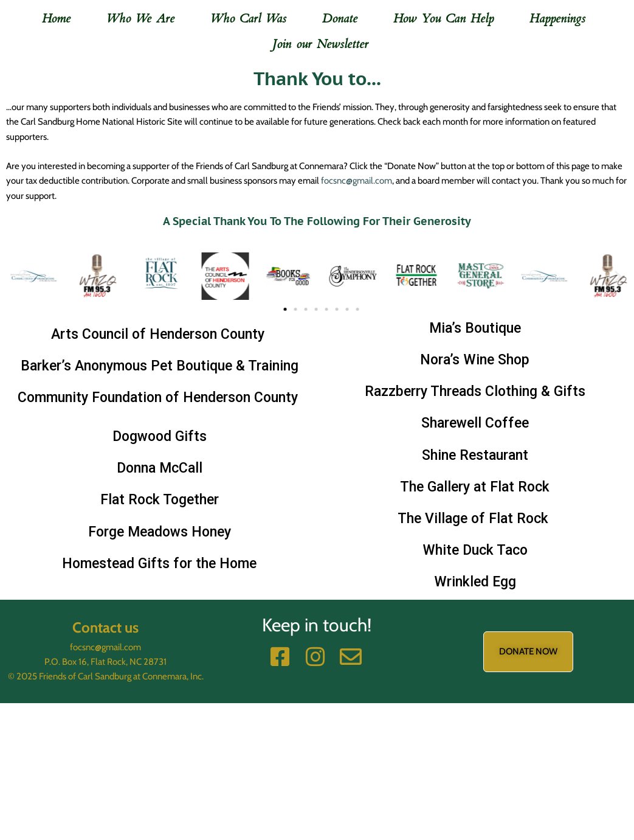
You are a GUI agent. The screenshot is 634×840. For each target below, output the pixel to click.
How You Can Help (444, 19)
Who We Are (141, 19)
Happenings (557, 19)
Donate (340, 19)
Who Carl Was (248, 19)
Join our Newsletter (320, 44)
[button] (17, 253)
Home (56, 19)
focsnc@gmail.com (357, 181)
